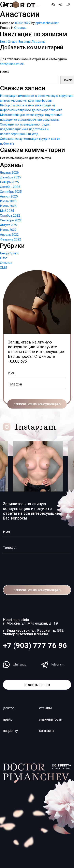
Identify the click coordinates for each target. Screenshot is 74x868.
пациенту (10, 731)
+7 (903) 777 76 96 (35, 645)
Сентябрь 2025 (11, 192)
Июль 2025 (8, 201)
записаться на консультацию (37, 404)
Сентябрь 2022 (11, 220)
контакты (47, 731)
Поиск (5, 72)
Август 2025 (9, 196)
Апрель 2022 (9, 235)
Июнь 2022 (8, 230)
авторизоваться (12, 64)
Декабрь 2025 (10, 177)
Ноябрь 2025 (9, 182)
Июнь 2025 (8, 206)
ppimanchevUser (47, 23)
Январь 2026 (9, 173)
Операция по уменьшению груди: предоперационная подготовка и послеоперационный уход (25, 129)
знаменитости (51, 719)
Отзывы (20, 28)
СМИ (4, 268)
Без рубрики (9, 253)
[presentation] (27, 566)
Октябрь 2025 (10, 187)
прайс (8, 719)
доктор (9, 708)
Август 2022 (9, 225)
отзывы (45, 708)
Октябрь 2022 (10, 216)
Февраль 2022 (11, 239)
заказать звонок (37, 685)
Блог (4, 258)
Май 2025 (7, 211)
